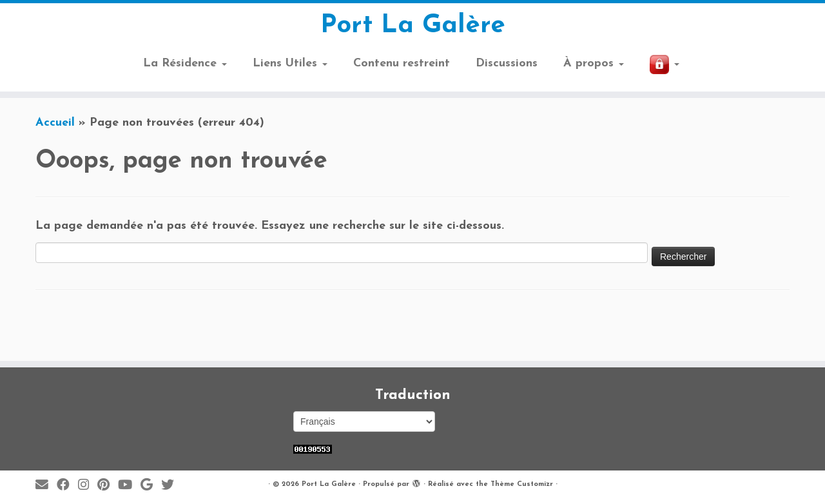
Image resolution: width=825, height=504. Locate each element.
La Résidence (185, 63)
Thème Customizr (522, 484)
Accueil (55, 123)
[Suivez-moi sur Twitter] (172, 486)
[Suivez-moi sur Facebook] (67, 486)
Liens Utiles (290, 63)
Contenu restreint (402, 63)
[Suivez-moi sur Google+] (151, 486)
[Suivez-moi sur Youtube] (129, 486)
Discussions (507, 63)
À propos (594, 63)
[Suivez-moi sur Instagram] (88, 486)
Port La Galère (413, 26)
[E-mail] (46, 486)
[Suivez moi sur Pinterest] (108, 486)
